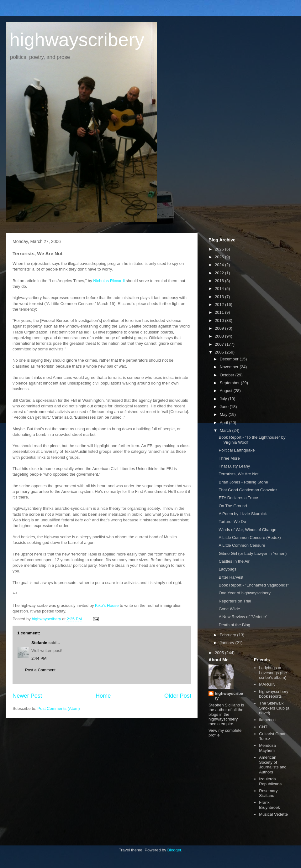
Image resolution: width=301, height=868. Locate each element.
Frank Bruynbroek (269, 805)
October (228, 375)
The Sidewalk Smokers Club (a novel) (274, 708)
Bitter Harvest (231, 577)
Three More (229, 458)
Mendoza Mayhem (267, 748)
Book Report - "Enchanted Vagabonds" (254, 585)
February (229, 635)
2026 (220, 249)
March (226, 430)
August (227, 391)
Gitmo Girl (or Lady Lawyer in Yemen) (253, 553)
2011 (220, 312)
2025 (220, 257)
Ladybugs (227, 569)
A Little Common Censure (242, 545)
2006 (220, 352)
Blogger (174, 850)
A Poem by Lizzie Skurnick (243, 514)
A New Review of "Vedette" (243, 617)
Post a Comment (40, 670)
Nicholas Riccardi (109, 281)
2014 (220, 289)
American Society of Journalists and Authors (273, 765)
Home (103, 696)
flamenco (267, 720)
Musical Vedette (273, 814)
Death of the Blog (234, 625)
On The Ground (233, 506)
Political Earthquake (237, 450)
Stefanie (39, 643)
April (224, 423)
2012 (220, 305)
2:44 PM (39, 658)
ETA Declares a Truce (238, 498)
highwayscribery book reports (274, 694)
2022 (220, 273)
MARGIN (267, 684)
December (230, 359)
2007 (220, 344)
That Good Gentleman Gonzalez (248, 490)
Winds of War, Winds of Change (247, 530)
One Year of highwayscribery (244, 593)
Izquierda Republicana (270, 781)
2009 (220, 328)
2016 (220, 281)
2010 (220, 320)
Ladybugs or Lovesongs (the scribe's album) (273, 673)
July (224, 399)
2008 (220, 336)
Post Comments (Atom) (59, 708)
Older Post (178, 696)
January (228, 643)
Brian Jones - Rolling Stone (243, 482)
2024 (220, 265)
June (225, 407)
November (230, 367)
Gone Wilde (229, 609)
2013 (220, 297)
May (224, 414)
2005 (220, 653)
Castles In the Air (234, 561)
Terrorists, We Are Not (238, 474)
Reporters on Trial (235, 601)
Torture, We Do (232, 522)
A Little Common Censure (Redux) (250, 537)
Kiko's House (107, 605)
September (230, 383)
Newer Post (27, 696)
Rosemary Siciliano (268, 793)
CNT (263, 727)
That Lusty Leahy (234, 466)
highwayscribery (77, 40)
